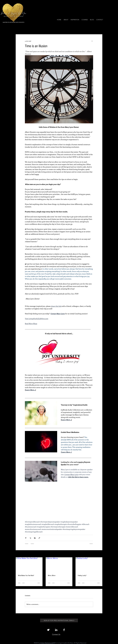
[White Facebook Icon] (64, 630)
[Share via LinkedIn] (35, 538)
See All (100, 554)
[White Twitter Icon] (48, 630)
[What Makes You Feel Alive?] (29, 565)
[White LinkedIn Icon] (56, 630)
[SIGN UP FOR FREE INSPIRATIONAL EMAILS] (59, 620)
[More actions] (92, 41)
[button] (100, 29)
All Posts (18, 29)
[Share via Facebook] (26, 538)
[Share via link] (39, 538)
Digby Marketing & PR (48, 643)
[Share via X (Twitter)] (30, 538)
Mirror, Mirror (52, 576)
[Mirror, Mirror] (59, 565)
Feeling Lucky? (82, 576)
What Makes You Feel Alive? (26, 576)
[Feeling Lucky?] (89, 565)
